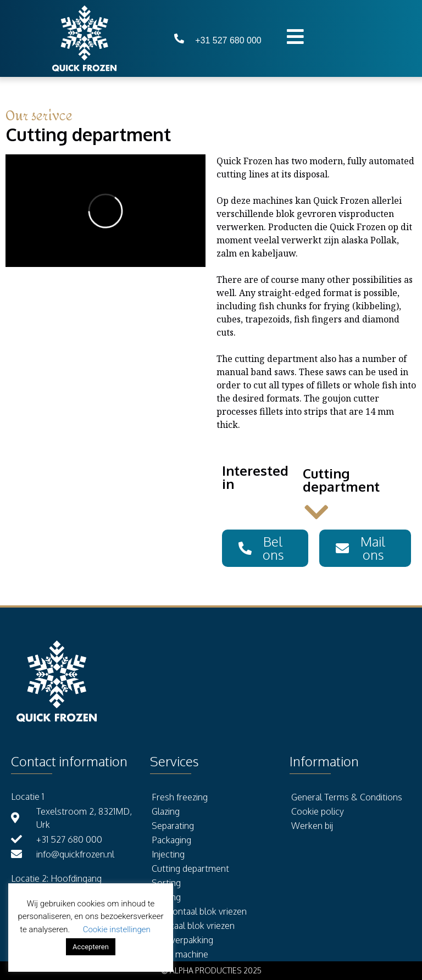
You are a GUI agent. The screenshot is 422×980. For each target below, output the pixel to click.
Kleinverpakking (182, 940)
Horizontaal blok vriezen (199, 911)
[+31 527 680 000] (179, 38)
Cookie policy (318, 811)
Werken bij (312, 826)
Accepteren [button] (91, 947)
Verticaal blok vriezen (193, 926)
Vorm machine (180, 954)
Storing (166, 897)
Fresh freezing (180, 797)
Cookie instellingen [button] (117, 929)
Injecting (168, 854)
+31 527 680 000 (228, 40)
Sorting (166, 883)
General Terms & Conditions (347, 797)
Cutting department (190, 868)
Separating (173, 826)
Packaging (171, 840)
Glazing (166, 811)
